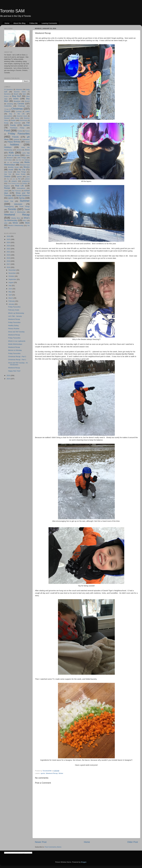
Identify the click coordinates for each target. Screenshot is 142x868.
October (12, 276)
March (11, 298)
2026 (9, 236)
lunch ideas (8, 160)
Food (7, 131)
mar (8, 162)
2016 (9, 267)
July (10, 285)
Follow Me (33, 23)
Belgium (6, 96)
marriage (16, 162)
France (27, 131)
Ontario (7, 176)
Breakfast (17, 101)
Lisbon (27, 155)
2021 (9, 252)
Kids (11, 153)
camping (10, 104)
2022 (9, 249)
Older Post (133, 842)
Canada (21, 104)
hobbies (15, 145)
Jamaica (19, 150)
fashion (27, 125)
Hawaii (27, 142)
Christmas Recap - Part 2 (17, 357)
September (13, 279)
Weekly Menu (16, 218)
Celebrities (8, 106)
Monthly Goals (13, 167)
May (10, 292)
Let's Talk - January (15, 316)
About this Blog (19, 23)
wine (6, 223)
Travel (27, 209)
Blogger (84, 862)
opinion (19, 177)
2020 (9, 255)
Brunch (27, 101)
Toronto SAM (12, 11)
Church (7, 111)
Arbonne (19, 89)
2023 (9, 246)
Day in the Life (17, 114)
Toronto (12, 209)
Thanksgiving (9, 206)
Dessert (7, 118)
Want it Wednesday (18, 212)
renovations (21, 188)
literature (10, 158)
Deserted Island (22, 116)
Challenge (21, 106)
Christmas (17, 109)
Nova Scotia (21, 174)
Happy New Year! (14, 371)
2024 (9, 242)
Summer (25, 201)
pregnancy (26, 181)
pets (14, 179)
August (11, 282)
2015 (9, 375)
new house (8, 172)
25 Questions (9, 90)
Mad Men (19, 160)
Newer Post (41, 842)
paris (28, 177)
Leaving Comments (49, 23)
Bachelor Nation (20, 92)
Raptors (7, 186)
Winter (61, 773)
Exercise (18, 123)
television (18, 204)
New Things (21, 172)
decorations (8, 116)
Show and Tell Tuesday (16, 332)
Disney (17, 118)
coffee (27, 112)
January (12, 304)
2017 (9, 264)
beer (24, 94)
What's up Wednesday (16, 313)
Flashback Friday (17, 128)
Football (20, 131)
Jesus (27, 150)
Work (27, 223)
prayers (14, 181)
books (16, 99)
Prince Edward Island (14, 183)
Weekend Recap (52, 773)
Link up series (14, 155)
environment (23, 120)
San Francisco (17, 191)
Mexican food (25, 165)
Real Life (19, 186)
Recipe (7, 188)
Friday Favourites (19, 134)
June (10, 289)
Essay (6, 123)
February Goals (14, 310)
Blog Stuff (16, 96)
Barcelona (7, 94)
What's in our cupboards (17, 341)
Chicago (7, 109)
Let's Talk (26, 153)
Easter (13, 120)
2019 (9, 258)
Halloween (26, 139)
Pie (19, 179)
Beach (16, 94)
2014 (9, 379)
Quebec (25, 183)
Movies (27, 167)
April (10, 295)
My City (22, 169)
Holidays (8, 147)
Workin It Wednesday (16, 225)
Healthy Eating (13, 325)
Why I (25, 221)
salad (6, 191)
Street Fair (9, 201)
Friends (15, 137)
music (11, 169)
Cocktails (19, 112)
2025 (9, 239)
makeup (27, 160)
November (12, 273)
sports (43, 773)
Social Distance (23, 195)
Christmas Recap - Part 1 (17, 360)
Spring (22, 198)
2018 (9, 261)
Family (13, 125)
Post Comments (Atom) (53, 847)
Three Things (24, 206)
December (12, 270)
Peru (8, 179)
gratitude (16, 140)
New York (8, 174)
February (12, 301)
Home (7, 23)
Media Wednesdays (15, 344)
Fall (28, 123)
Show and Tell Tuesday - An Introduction (18, 364)
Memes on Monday (15, 350)
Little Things (22, 158)
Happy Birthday (14, 142)
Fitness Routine (14, 329)
